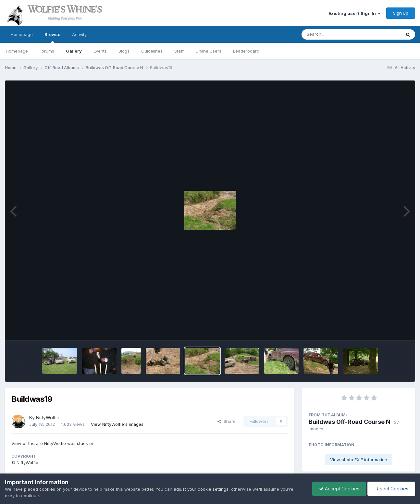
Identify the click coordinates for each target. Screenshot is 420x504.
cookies (47, 489)
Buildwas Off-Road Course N (350, 422)
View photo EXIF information (359, 460)
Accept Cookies (339, 489)
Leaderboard (246, 51)
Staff (179, 51)
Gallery (74, 51)
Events (100, 51)
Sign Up (401, 13)
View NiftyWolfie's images (117, 424)
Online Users (208, 51)
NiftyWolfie (48, 418)
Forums (47, 51)
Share (227, 421)
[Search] (334, 34)
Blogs (124, 51)
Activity (79, 34)
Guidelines (152, 51)
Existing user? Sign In (354, 13)
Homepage (22, 34)
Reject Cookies (391, 489)
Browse (52, 37)
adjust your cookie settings (201, 489)
